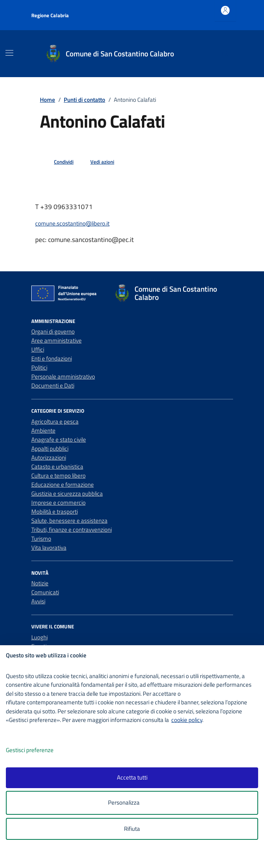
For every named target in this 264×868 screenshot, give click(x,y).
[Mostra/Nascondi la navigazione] (9, 53)
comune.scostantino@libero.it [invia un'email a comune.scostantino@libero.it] (72, 223)
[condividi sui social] (57, 162)
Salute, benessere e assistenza (69, 521)
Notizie (40, 583)
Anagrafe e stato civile (59, 439)
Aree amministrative (57, 340)
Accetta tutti (132, 777)
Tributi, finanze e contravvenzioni (72, 530)
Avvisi (38, 601)
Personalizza (132, 803)
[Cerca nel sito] (225, 54)
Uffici (38, 349)
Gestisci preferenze (38, 750)
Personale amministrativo (63, 376)
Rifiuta (132, 829)
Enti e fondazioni (52, 358)
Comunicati (45, 592)
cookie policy (187, 720)
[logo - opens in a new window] (135, 857)
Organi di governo (53, 331)
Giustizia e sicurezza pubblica (67, 494)
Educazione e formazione (63, 485)
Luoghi (40, 637)
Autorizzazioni (49, 457)
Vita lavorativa (49, 548)
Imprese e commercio (58, 503)
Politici (39, 367)
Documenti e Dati (53, 385)
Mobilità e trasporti (55, 512)
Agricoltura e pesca (55, 421)
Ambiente (43, 430)
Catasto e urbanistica (57, 466)
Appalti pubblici (50, 448)
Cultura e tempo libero (58, 476)
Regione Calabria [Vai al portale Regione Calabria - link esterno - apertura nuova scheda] (50, 15)
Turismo (41, 539)
